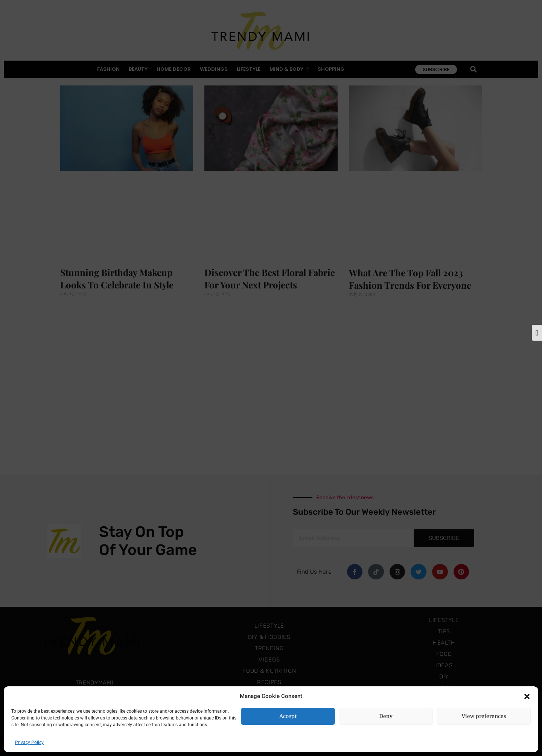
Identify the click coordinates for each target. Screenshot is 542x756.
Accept (288, 716)
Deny (386, 716)
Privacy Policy (29, 742)
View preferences (484, 716)
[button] (527, 696)
